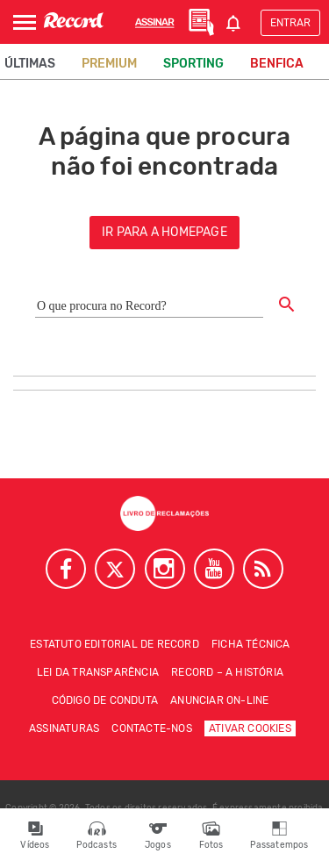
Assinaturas (64, 728)
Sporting (193, 64)
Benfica (277, 64)
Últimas (30, 64)
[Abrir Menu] (25, 22)
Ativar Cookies (250, 728)
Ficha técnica (251, 644)
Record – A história (227, 672)
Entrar (290, 23)
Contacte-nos (151, 728)
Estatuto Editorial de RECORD (114, 644)
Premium (109, 64)
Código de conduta (105, 700)
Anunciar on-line (219, 700)
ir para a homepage (164, 232)
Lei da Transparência (98, 672)
